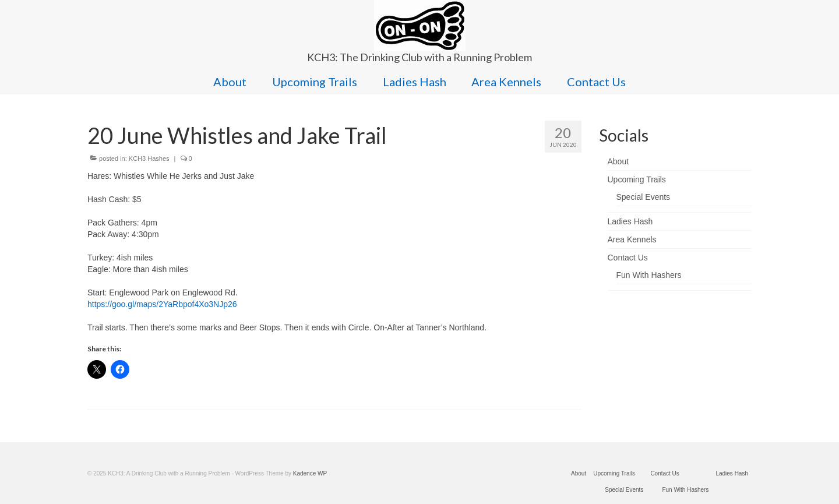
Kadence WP (310, 473)
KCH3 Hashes (149, 158)
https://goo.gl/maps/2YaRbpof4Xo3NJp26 (162, 304)
